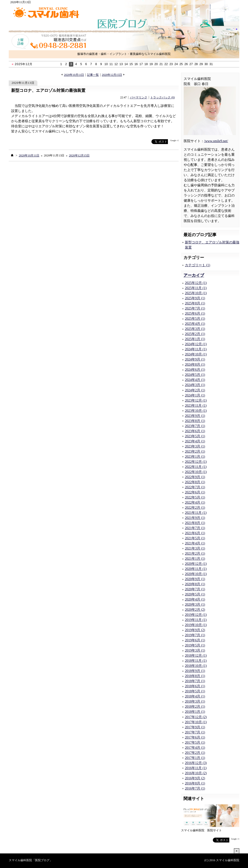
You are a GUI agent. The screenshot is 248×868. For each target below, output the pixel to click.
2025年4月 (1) (195, 324)
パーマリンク (139, 98)
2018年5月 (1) (195, 691)
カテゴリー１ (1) (198, 265)
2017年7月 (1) (195, 732)
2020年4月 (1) (195, 599)
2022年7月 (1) (195, 487)
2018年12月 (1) (196, 656)
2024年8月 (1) (195, 365)
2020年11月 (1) (196, 569)
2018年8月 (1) (195, 676)
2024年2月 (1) (195, 390)
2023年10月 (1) (196, 411)
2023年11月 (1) (196, 406)
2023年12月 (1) (196, 400)
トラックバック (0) (162, 98)
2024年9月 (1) (195, 359)
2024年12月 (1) (196, 344)
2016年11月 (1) (196, 768)
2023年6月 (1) (195, 431)
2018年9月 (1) (195, 671)
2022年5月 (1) (195, 497)
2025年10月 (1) (196, 293)
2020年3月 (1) (195, 605)
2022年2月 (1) (195, 508)
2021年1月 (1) (195, 559)
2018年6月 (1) (195, 686)
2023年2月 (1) (195, 451)
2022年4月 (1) (195, 503)
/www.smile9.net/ (216, 141)
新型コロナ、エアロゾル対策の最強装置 (48, 90)
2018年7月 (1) (195, 681)
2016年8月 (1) (195, 783)
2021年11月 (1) (196, 513)
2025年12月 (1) (196, 283)
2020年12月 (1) (196, 564)
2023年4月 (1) (195, 441)
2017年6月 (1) (195, 737)
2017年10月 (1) (196, 722)
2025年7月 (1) (195, 308)
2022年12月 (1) (196, 462)
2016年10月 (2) (196, 773)
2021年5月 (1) (195, 538)
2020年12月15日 (112, 75)
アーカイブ (194, 275)
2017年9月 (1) (195, 727)
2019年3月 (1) (195, 650)
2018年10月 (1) (196, 666)
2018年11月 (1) (196, 661)
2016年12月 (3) (196, 763)
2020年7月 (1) (195, 589)
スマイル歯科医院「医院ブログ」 (31, 860)
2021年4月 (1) (195, 543)
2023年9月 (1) (195, 416)
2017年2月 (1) (195, 753)
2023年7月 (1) (195, 426)
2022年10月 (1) (196, 472)
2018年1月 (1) (195, 712)
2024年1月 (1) (195, 395)
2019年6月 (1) (195, 640)
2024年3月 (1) (195, 385)
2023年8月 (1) (195, 421)
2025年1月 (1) (195, 339)
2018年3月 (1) (195, 701)
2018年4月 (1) (195, 696)
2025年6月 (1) (195, 314)
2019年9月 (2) (195, 630)
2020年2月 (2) (195, 610)
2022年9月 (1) (195, 477)
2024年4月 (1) (195, 380)
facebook (142, 142)
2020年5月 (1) (195, 594)
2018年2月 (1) (195, 707)
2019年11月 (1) (196, 620)
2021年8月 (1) (195, 523)
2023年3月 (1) (195, 446)
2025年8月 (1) (195, 303)
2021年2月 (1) (195, 554)
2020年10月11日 (74, 75)
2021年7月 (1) (195, 528)
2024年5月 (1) (195, 375)
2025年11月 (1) (196, 288)
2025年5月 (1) (195, 319)
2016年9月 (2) (195, 778)
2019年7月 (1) (195, 635)
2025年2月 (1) (195, 334)
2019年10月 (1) (196, 625)
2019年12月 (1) (196, 615)
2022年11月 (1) (196, 467)
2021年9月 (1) (195, 518)
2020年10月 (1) (196, 574)
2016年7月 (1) (195, 788)
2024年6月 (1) (195, 370)
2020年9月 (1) (195, 579)
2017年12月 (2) (196, 717)
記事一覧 (93, 75)
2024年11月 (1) (196, 349)
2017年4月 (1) (195, 748)
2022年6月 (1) (195, 492)
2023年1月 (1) (195, 457)
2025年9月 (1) (195, 298)
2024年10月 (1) (196, 354)
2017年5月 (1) (195, 743)
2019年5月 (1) (195, 645)
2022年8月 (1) (195, 482)
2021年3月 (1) (195, 548)
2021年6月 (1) (195, 533)
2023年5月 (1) (195, 436)
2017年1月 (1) (195, 758)
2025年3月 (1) (195, 329)
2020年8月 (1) (195, 584)
